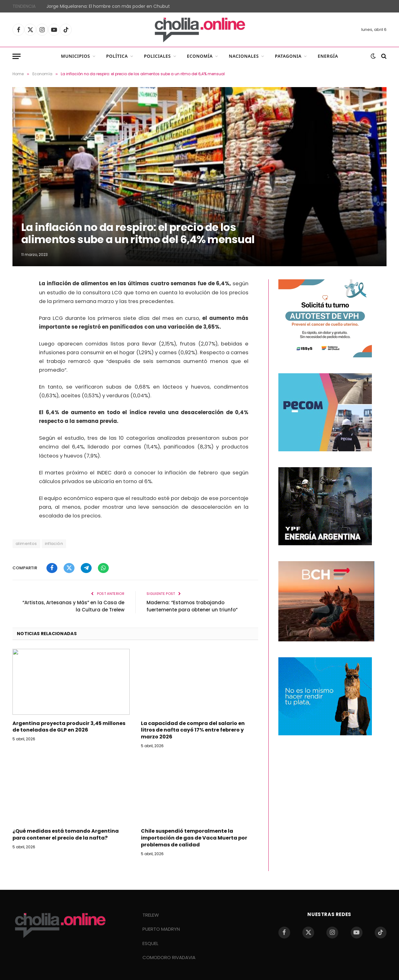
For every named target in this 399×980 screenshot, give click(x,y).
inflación (54, 544)
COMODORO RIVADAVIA (169, 957)
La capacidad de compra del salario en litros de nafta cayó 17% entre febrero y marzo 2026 (193, 730)
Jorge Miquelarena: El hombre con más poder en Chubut (108, 6)
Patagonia (288, 56)
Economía (200, 56)
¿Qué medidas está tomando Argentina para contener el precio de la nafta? (66, 835)
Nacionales (244, 56)
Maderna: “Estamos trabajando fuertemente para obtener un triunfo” (192, 606)
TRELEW (151, 915)
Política (117, 56)
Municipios (75, 56)
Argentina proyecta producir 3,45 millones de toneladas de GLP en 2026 (69, 727)
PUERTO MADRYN (161, 929)
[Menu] (17, 56)
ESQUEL (150, 943)
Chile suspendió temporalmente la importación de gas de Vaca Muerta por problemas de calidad (194, 838)
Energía (328, 56)
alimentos (26, 544)
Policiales (157, 56)
